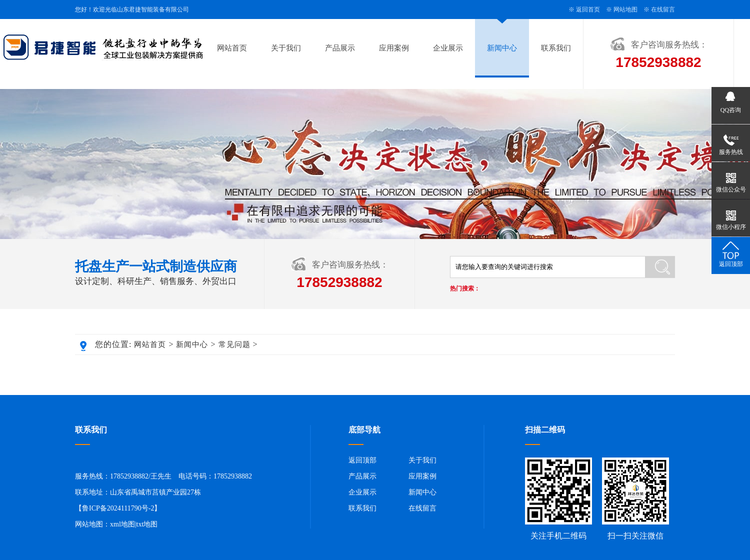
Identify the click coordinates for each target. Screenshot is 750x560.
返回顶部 (362, 460)
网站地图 (625, 9)
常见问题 (234, 344)
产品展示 (340, 48)
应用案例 (394, 48)
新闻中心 (502, 48)
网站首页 (232, 48)
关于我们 (286, 48)
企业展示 (448, 48)
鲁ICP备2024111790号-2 (118, 508)
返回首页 (588, 9)
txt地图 (147, 524)
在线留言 (663, 9)
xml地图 (122, 524)
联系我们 (556, 48)
